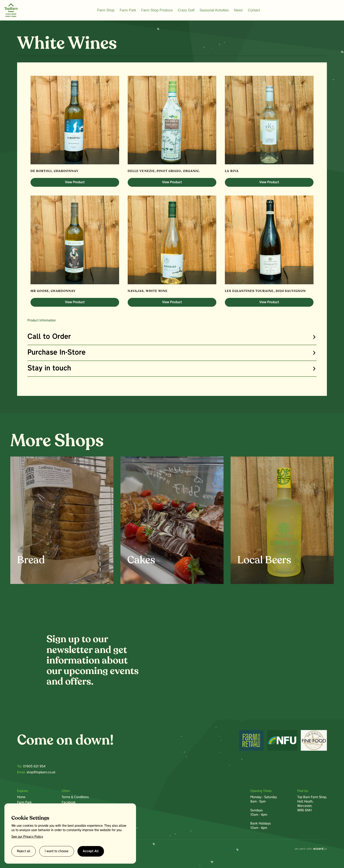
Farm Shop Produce (157, 10)
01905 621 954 (34, 767)
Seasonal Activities (214, 10)
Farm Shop (106, 10)
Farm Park (128, 10)
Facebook (69, 803)
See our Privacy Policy (27, 837)
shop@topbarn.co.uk (41, 772)
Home (21, 797)
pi (320, 849)
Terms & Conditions (75, 797)
